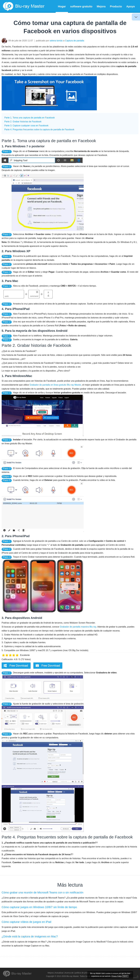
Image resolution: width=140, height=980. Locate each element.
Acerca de (69, 973)
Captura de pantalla (75, 41)
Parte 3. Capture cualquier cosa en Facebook (26, 126)
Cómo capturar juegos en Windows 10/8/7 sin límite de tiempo (39, 907)
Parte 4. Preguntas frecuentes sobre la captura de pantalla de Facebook (39, 129)
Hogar (62, 6)
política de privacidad (84, 973)
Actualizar (59, 973)
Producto (116, 6)
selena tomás (56, 41)
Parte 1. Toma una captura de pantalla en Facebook (30, 118)
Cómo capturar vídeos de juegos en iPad (26, 922)
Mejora (101, 6)
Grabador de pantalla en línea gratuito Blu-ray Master (55, 385)
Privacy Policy (122, 973)
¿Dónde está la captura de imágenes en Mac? (30, 936)
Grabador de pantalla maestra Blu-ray (78, 627)
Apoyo (131, 6)
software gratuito (81, 6)
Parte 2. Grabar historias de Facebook (23, 122)
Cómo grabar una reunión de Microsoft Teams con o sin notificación (43, 892)
